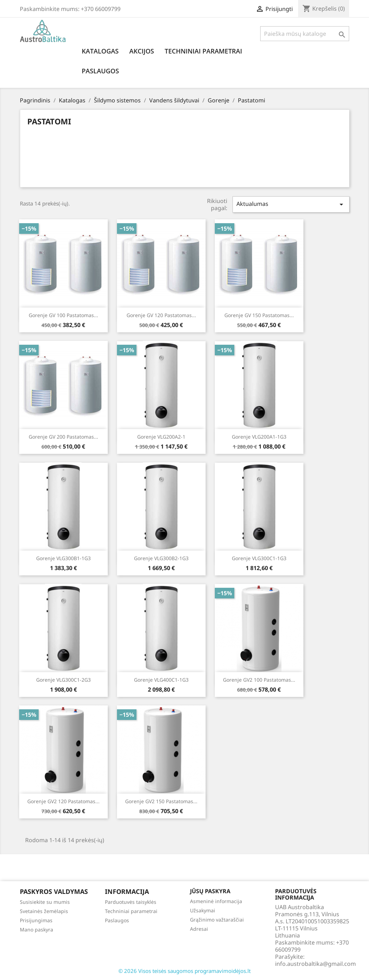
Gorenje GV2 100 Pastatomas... (259, 680)
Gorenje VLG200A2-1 (161, 437)
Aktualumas (291, 204)
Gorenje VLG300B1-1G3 (63, 558)
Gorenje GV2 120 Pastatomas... (63, 801)
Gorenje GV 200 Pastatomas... (63, 437)
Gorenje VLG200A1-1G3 (259, 437)
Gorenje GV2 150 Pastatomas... (161, 801)
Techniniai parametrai (203, 51)
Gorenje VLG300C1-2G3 (63, 680)
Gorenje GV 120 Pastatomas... (161, 315)
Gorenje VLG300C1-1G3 (259, 558)
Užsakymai (203, 910)
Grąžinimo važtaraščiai (217, 920)
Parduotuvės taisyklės (131, 902)
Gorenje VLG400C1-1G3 (161, 680)
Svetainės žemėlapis (44, 911)
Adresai (199, 929)
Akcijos (142, 51)
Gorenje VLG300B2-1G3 (161, 558)
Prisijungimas (36, 920)
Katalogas (100, 51)
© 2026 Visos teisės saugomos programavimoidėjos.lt (184, 971)
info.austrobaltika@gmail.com (315, 964)
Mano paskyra (37, 930)
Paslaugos (100, 71)
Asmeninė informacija (216, 901)
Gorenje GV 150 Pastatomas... (259, 315)
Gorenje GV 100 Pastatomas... (63, 315)
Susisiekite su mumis (45, 902)
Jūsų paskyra (210, 891)
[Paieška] (305, 34)
